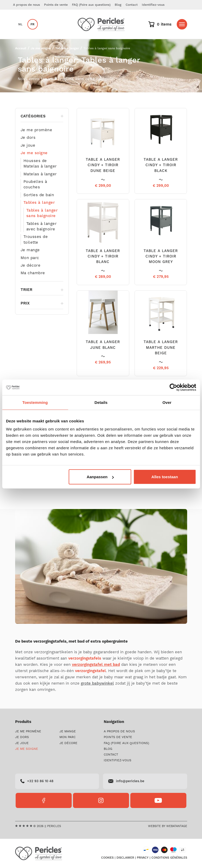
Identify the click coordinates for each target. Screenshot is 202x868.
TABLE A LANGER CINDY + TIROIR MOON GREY (161, 257)
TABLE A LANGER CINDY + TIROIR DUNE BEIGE (103, 165)
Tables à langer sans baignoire (42, 213)
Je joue (28, 145)
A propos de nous (26, 5)
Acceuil (21, 48)
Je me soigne (41, 48)
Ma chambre (33, 273)
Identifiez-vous (153, 5)
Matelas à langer (40, 174)
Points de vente (56, 5)
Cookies (107, 858)
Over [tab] (167, 402)
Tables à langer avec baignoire (42, 226)
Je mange (30, 250)
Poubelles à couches (35, 184)
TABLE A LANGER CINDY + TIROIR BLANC (103, 257)
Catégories (42, 116)
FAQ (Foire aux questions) (91, 5)
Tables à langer (67, 48)
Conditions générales (169, 858)
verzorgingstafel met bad (96, 665)
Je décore (31, 265)
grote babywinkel (97, 683)
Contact (132, 5)
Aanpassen (100, 477)
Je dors (28, 138)
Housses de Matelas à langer (40, 164)
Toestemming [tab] (35, 402)
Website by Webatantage (168, 826)
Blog (118, 5)
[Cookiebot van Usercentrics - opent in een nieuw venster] (173, 387)
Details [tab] (101, 402)
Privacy (143, 858)
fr (32, 24)
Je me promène (36, 130)
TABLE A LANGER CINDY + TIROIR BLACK (161, 165)
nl (20, 24)
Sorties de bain (39, 195)
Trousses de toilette (36, 240)
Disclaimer (125, 858)
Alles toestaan (165, 477)
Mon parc (30, 258)
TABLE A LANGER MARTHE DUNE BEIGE (161, 348)
